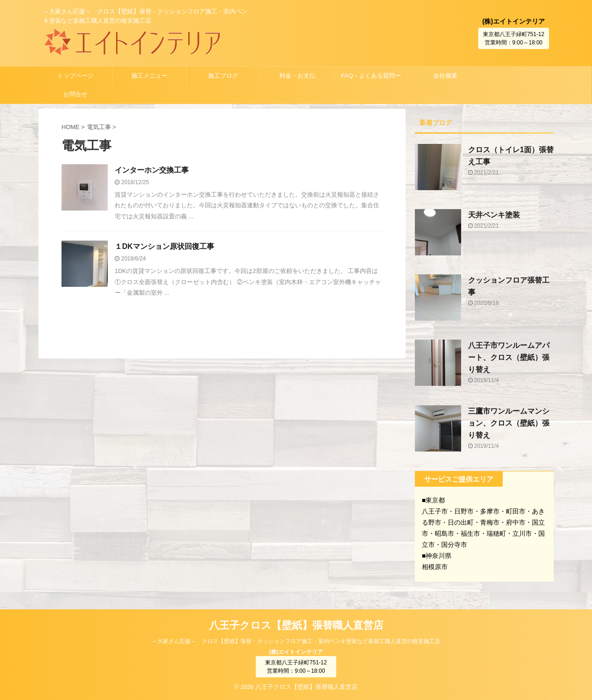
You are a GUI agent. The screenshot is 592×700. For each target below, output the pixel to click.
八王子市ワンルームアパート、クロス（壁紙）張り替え (509, 357)
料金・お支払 (297, 76)
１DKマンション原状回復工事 (164, 246)
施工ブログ (223, 76)
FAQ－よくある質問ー (371, 76)
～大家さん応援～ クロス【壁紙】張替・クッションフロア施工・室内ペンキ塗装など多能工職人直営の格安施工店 (296, 641)
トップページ (75, 76)
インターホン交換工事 (152, 170)
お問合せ (75, 94)
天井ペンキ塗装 (494, 215)
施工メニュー (149, 76)
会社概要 (445, 76)
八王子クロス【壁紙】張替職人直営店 (296, 625)
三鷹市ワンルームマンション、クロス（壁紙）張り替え (509, 423)
